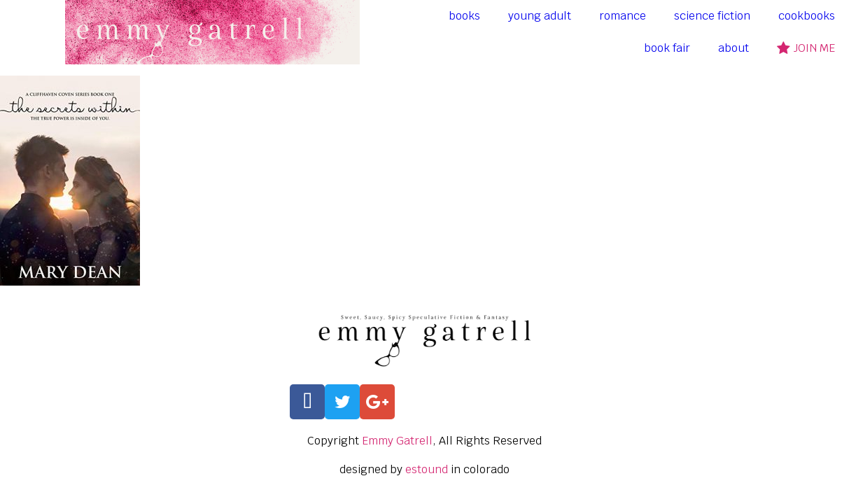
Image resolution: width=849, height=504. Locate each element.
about (734, 48)
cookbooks (807, 16)
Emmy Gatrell (397, 441)
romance (623, 16)
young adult (540, 16)
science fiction (712, 16)
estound (427, 469)
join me (806, 48)
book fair (667, 48)
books (464, 16)
